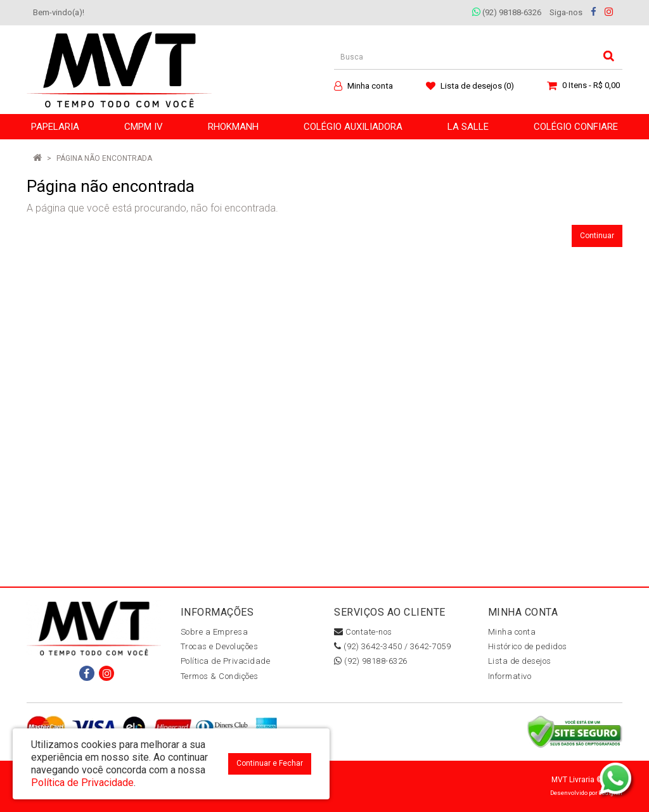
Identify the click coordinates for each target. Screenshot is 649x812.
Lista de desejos (520, 661)
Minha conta (512, 632)
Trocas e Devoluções (220, 646)
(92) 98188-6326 (507, 12)
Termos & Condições (220, 676)
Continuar (597, 236)
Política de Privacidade (226, 661)
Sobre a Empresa (215, 632)
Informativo (510, 676)
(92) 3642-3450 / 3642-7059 (392, 646)
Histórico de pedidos (528, 646)
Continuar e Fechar (270, 763)
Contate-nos (363, 632)
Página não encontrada (104, 158)
